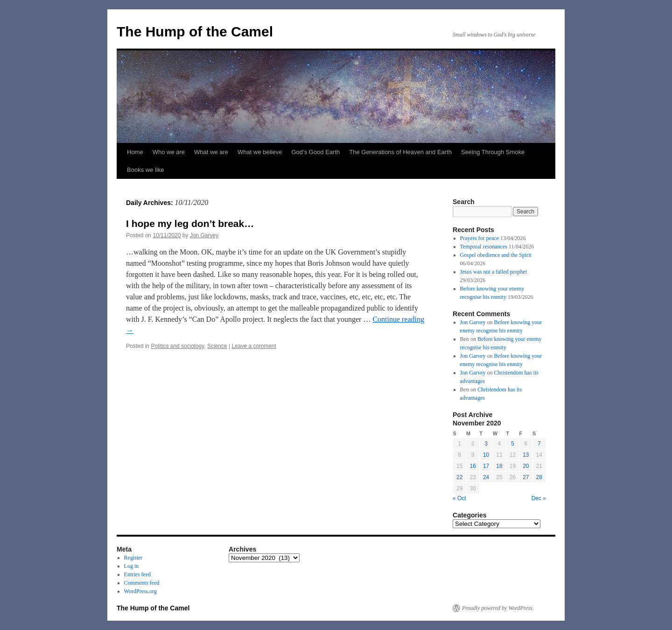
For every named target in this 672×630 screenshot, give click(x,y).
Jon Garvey (204, 235)
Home (135, 152)
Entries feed (138, 574)
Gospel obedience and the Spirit (496, 255)
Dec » (539, 498)
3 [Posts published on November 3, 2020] (486, 444)
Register (133, 558)
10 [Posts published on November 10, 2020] (486, 455)
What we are (211, 152)
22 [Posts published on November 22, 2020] (459, 477)
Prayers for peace (479, 238)
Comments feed (142, 583)
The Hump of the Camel (195, 32)
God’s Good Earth (315, 152)
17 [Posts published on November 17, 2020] (486, 466)
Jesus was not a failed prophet (494, 272)
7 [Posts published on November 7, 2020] (539, 444)
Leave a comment (254, 346)
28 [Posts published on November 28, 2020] (539, 477)
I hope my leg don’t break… (190, 223)
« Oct (459, 498)
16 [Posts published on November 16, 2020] (472, 466)
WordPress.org (140, 591)
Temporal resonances (484, 247)
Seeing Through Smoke (493, 152)
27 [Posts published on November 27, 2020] (526, 477)
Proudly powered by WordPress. (498, 608)
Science (217, 346)
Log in (132, 566)
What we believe (260, 152)
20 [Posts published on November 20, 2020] (526, 466)
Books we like (145, 170)
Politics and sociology (177, 346)
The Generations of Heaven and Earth (400, 152)
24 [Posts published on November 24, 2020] (486, 477)
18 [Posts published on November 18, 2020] (499, 466)
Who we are (169, 152)
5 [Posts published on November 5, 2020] (513, 444)
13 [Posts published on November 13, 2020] (526, 455)
